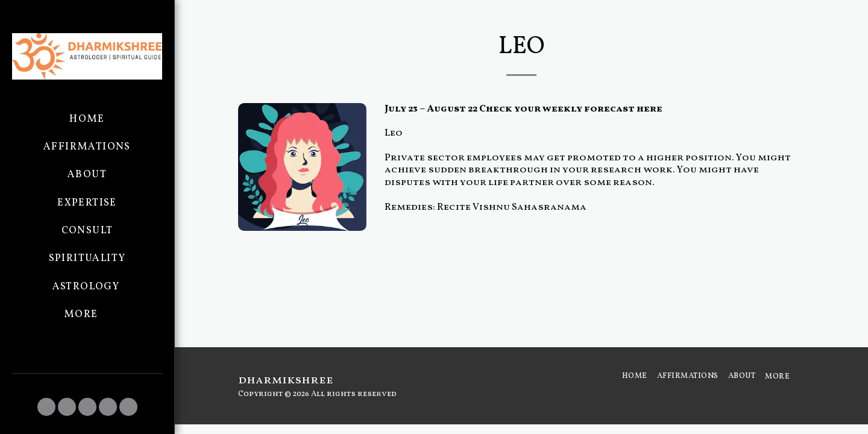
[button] (46, 407)
